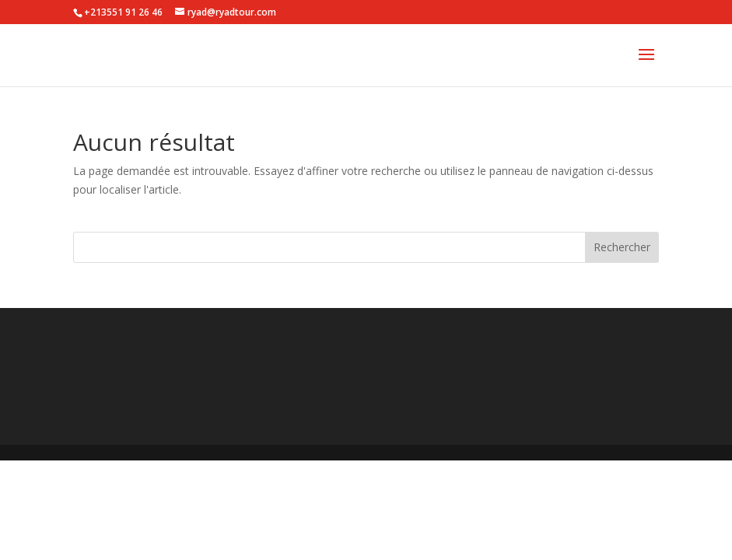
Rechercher (622, 247)
